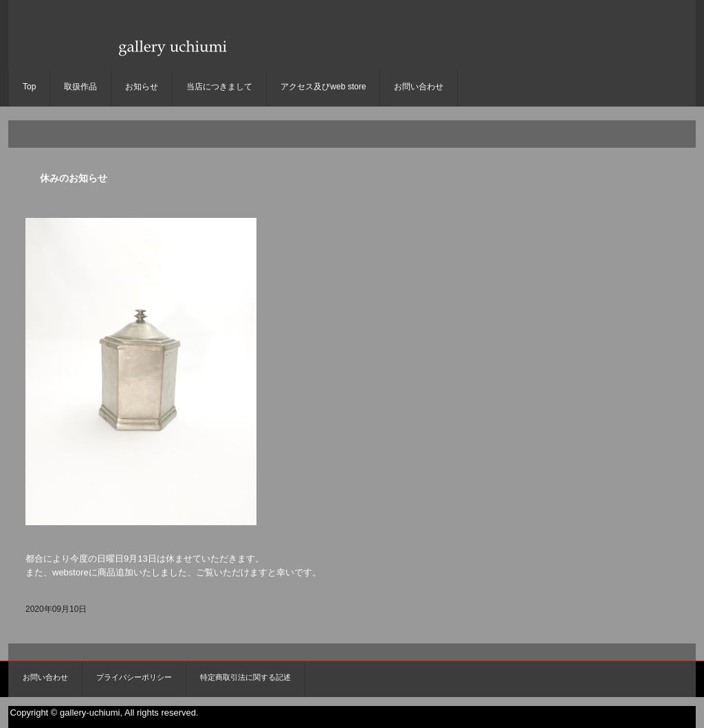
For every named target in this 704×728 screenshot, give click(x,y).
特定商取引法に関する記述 (245, 677)
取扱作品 (80, 87)
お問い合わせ (419, 87)
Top (29, 87)
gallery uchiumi (170, 59)
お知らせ (142, 87)
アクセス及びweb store (323, 87)
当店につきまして (219, 87)
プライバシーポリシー (134, 677)
